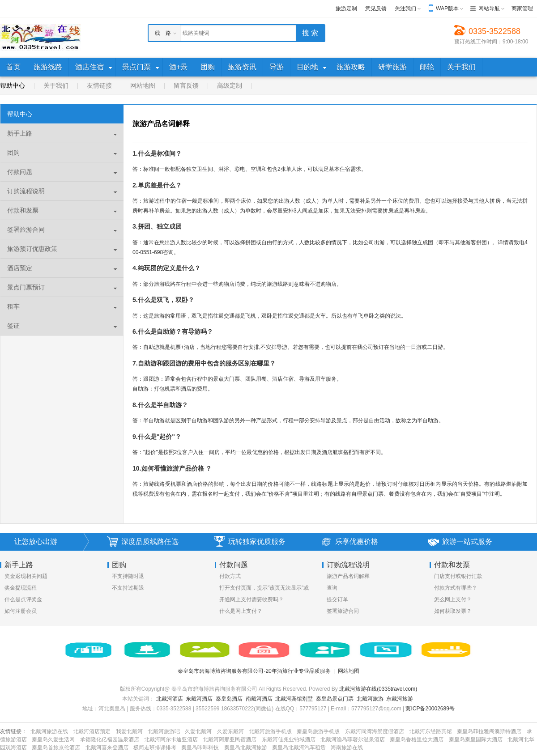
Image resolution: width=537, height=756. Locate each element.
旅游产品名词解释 (348, 576)
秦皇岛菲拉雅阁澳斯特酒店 (489, 731)
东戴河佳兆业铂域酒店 (289, 739)
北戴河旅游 (370, 699)
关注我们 (405, 8)
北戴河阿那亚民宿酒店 (230, 739)
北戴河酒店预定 (92, 731)
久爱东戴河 (230, 731)
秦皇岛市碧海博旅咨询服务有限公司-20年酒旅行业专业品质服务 (254, 671)
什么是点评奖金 (23, 599)
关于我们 (56, 85)
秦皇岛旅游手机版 (318, 731)
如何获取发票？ (453, 611)
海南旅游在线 (347, 748)
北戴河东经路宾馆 (430, 731)
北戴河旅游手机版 (270, 731)
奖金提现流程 (21, 588)
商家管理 (522, 8)
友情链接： (13, 731)
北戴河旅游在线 (49, 731)
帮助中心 (13, 85)
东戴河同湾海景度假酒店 (375, 731)
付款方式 (230, 576)
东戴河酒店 (199, 699)
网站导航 (489, 8)
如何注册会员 (21, 611)
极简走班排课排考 (155, 748)
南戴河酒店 (259, 699)
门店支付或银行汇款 (458, 576)
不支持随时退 (128, 576)
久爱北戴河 (198, 731)
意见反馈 (376, 8)
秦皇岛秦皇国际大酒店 (476, 739)
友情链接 (99, 85)
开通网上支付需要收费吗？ (251, 599)
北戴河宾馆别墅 (294, 699)
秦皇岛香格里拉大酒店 (417, 739)
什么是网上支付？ (241, 611)
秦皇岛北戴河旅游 (246, 748)
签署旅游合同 (343, 611)
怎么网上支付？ (453, 599)
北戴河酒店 (170, 699)
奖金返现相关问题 (26, 576)
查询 (332, 588)
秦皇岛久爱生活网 (53, 739)
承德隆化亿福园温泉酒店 (110, 739)
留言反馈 (186, 85)
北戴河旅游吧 (164, 731)
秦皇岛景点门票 (335, 699)
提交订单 (337, 599)
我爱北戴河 (129, 731)
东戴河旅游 (400, 699)
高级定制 (230, 85)
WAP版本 (447, 8)
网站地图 (143, 85)
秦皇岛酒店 (229, 699)
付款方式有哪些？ (456, 588)
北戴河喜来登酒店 (107, 748)
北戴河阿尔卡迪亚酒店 (171, 739)
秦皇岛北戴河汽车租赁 (299, 748)
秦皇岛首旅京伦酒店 (56, 748)
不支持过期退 (128, 588)
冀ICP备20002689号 (430, 709)
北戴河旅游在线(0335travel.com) (378, 689)
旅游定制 (346, 8)
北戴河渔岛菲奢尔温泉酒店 (353, 739)
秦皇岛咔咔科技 (200, 748)
